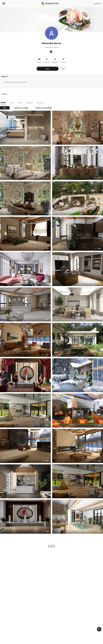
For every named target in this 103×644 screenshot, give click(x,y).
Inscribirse (97, 4)
